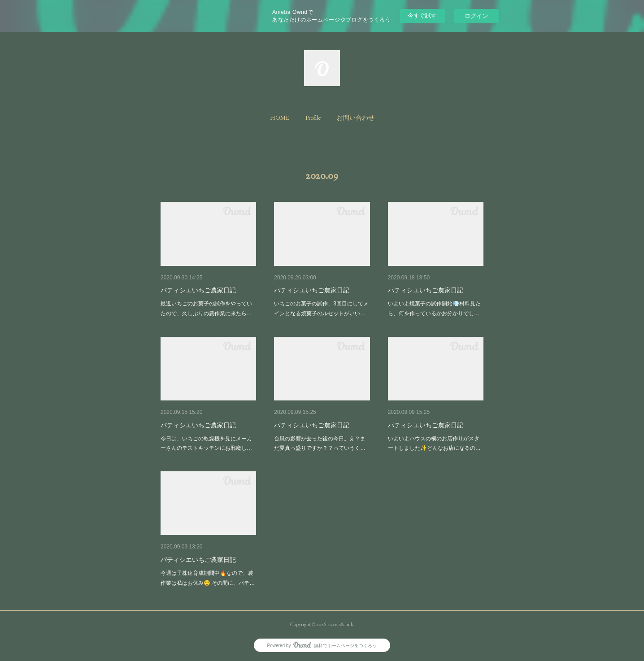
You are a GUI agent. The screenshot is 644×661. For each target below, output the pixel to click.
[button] (280, 117)
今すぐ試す (422, 15)
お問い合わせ (356, 117)
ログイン (476, 16)
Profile (313, 117)
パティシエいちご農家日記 (198, 290)
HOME (280, 117)
